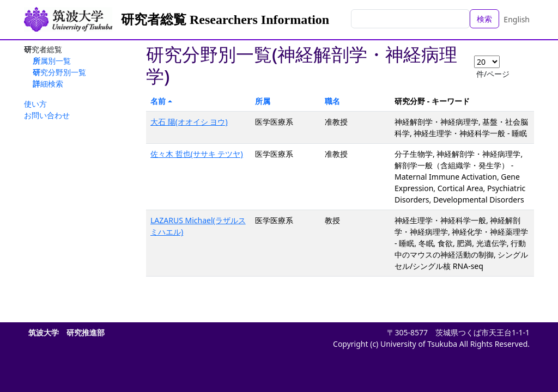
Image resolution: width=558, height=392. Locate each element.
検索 (484, 19)
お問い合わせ (47, 115)
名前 (158, 101)
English (517, 19)
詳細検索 (48, 84)
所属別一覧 (52, 61)
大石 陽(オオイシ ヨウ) (189, 122)
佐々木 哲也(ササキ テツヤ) (197, 154)
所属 (263, 101)
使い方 (35, 104)
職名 (332, 101)
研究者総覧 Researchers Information (225, 20)
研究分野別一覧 (59, 72)
